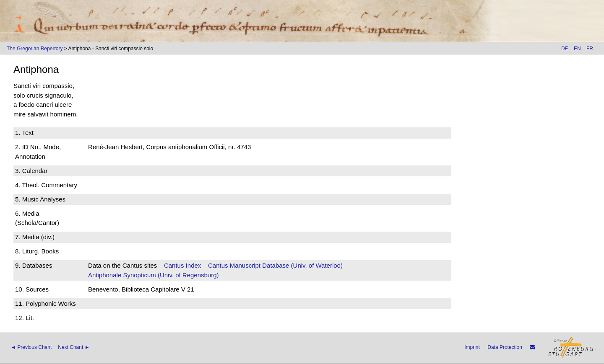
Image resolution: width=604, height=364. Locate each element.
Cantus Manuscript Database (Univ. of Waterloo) (275, 265)
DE (565, 49)
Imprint (472, 347)
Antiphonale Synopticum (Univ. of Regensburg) (154, 275)
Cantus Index (182, 265)
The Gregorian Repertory (35, 49)
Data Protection (505, 347)
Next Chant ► (74, 347)
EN (577, 49)
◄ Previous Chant (31, 347)
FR (590, 49)
